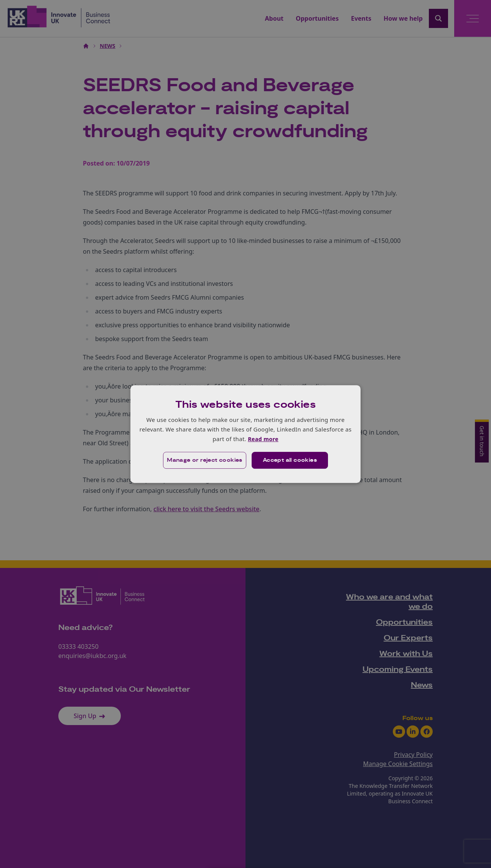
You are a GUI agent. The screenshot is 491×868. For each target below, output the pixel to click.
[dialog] (245, 434)
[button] (204, 461)
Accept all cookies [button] (290, 461)
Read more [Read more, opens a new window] (263, 439)
